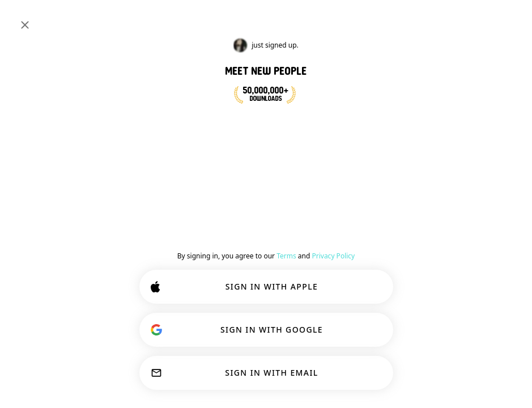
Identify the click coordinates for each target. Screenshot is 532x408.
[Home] (46, 18)
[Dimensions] (437, 18)
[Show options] (264, 206)
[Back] (245, 180)
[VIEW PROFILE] (261, 245)
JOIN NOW (294, 124)
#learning (44, 92)
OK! (291, 375)
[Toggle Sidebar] (20, 18)
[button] (297, 253)
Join (500, 178)
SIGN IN (486, 18)
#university (88, 92)
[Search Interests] (244, 18)
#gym (125, 92)
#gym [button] (378, 172)
